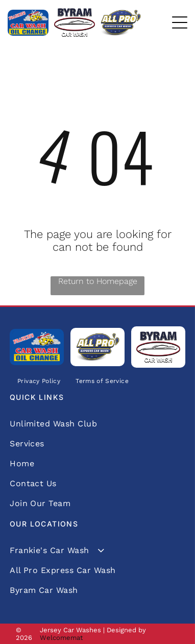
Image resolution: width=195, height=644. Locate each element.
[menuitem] (39, 381)
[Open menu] (180, 22)
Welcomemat (61, 638)
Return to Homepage (98, 281)
